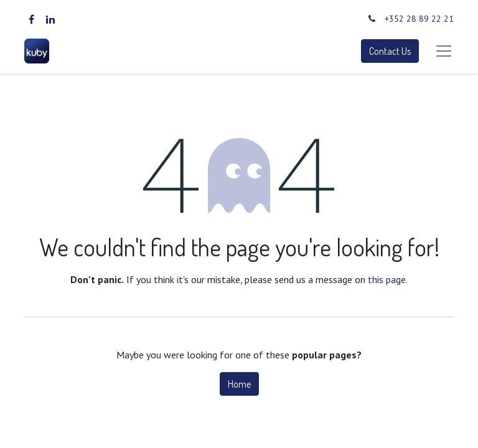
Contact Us (390, 51)
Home (239, 384)
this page (387, 279)
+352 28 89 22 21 (419, 19)
